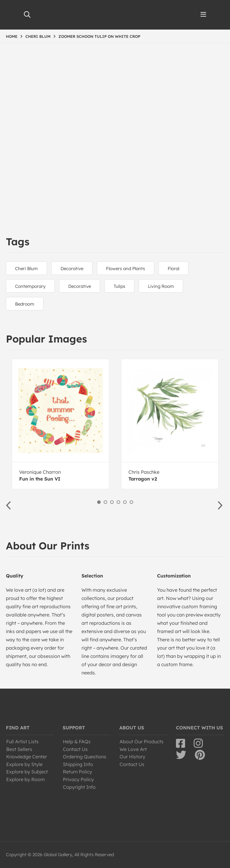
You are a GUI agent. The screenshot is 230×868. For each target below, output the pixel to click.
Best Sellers (19, 749)
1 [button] (99, 502)
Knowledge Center (27, 757)
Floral (173, 268)
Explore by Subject (27, 772)
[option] (61, 424)
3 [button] (112, 502)
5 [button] (125, 502)
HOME (12, 36)
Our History (132, 757)
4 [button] (118, 502)
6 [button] (131, 502)
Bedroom (25, 304)
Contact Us (75, 749)
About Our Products (142, 742)
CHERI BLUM (38, 36)
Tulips (119, 286)
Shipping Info (78, 764)
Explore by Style (24, 764)
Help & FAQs (77, 742)
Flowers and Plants (125, 268)
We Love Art (133, 749)
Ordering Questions (85, 757)
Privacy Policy (78, 779)
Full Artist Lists (22, 742)
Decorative (72, 268)
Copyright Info (79, 787)
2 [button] (105, 502)
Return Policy (78, 772)
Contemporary (30, 286)
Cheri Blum (26, 268)
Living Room (161, 286)
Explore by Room (26, 779)
